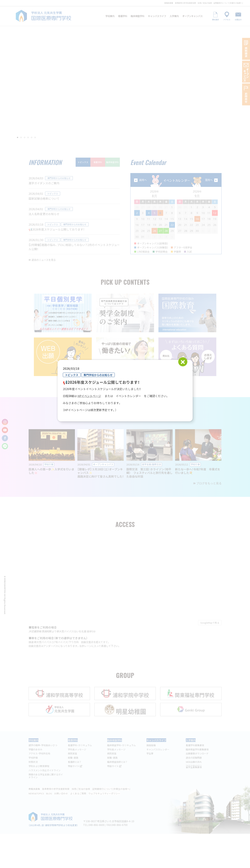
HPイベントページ (89, 396)
